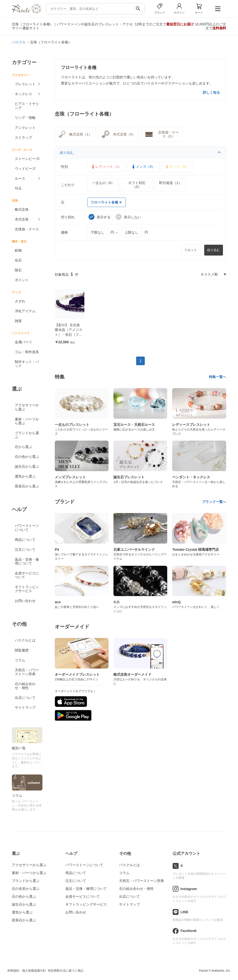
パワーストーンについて (27, 528)
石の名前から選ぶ (26, 889)
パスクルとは (25, 640)
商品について (25, 540)
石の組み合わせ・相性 (25, 686)
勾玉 (18, 188)
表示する (100, 217)
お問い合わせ (25, 601)
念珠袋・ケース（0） (161, 134)
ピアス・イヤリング (27, 106)
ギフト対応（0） (137, 185)
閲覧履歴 (22, 650)
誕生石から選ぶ (27, 466)
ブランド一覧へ (214, 502)
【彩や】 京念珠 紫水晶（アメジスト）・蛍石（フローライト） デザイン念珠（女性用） (69, 335)
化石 (18, 260)
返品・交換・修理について (27, 561)
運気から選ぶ (25, 476)
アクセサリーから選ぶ (27, 407)
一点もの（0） (103, 183)
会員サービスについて (27, 575)
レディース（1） (106, 167)
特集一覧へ (218, 377)
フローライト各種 (106, 202)
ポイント (22, 280)
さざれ (20, 301)
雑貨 (18, 321)
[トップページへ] (26, 12)
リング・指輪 (25, 118)
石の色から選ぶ (27, 457)
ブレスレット (25, 84)
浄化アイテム (25, 311)
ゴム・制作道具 (27, 352)
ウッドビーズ (25, 169)
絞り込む (140, 153)
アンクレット (25, 128)
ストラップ (23, 138)
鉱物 (18, 250)
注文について (25, 550)
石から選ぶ (23, 447)
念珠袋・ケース (27, 229)
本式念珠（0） (118, 134)
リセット (191, 250)
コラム (20, 660)
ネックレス (23, 94)
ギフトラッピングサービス (27, 589)
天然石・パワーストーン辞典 (27, 672)
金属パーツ (23, 342)
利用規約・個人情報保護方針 (27, 971)
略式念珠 (22, 209)
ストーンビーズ (27, 159)
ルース (20, 178)
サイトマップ (25, 707)
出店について (25, 698)
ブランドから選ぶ (27, 435)
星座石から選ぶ (27, 486)
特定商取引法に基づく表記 (66, 971)
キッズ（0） (177, 167)
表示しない (128, 217)
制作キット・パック (27, 364)
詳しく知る (211, 92)
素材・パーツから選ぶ (27, 421)
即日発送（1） (170, 183)
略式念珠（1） (74, 134)
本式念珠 (22, 219)
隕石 (18, 270)
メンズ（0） (143, 167)
